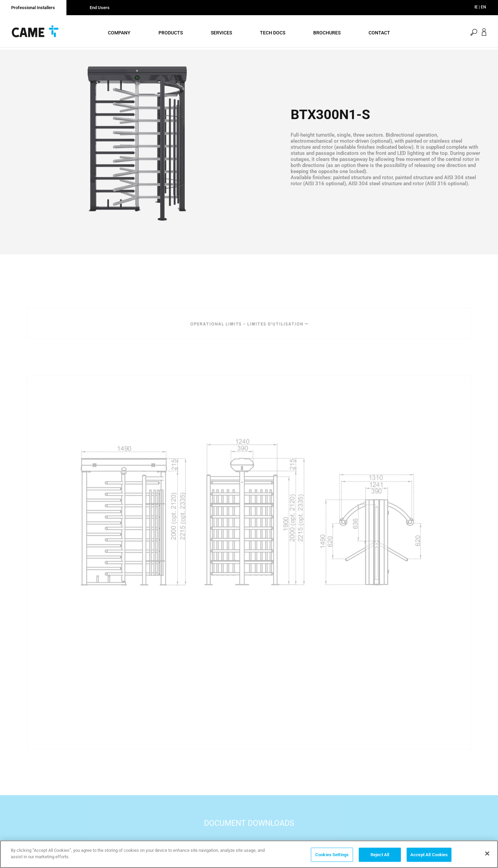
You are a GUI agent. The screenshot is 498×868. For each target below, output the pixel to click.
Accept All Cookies (429, 855)
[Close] (487, 853)
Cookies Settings (332, 855)
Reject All (380, 855)
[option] (137, 151)
